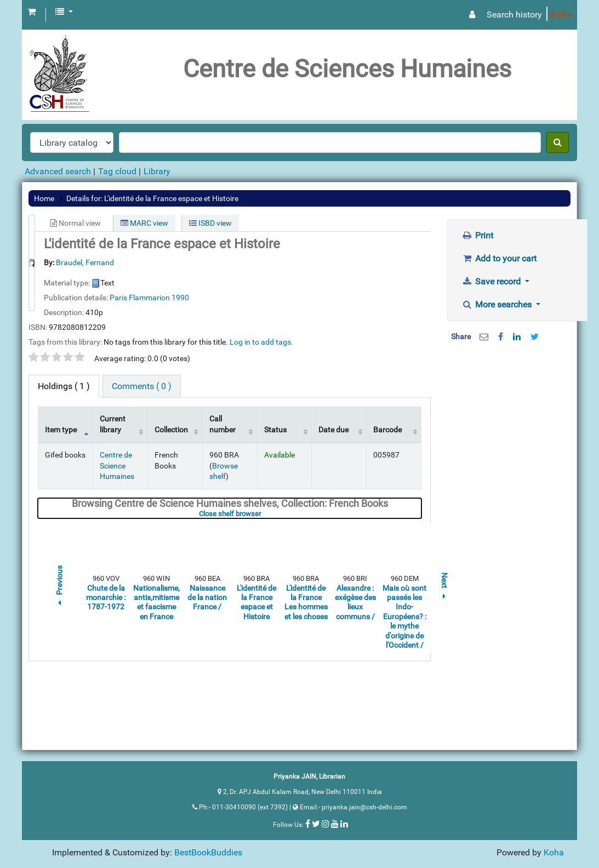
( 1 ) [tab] (64, 386)
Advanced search (58, 171)
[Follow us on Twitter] (316, 824)
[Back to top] (565, 834)
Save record (492, 281)
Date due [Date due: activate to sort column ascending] (333, 430)
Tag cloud (117, 171)
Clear (562, 15)
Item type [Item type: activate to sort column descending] (61, 430)
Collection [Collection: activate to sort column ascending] (171, 430)
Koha (554, 852)
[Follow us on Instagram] (326, 824)
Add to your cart (499, 258)
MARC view (144, 223)
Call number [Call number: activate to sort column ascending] (223, 424)
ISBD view (210, 223)
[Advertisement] (517, 526)
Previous (59, 587)
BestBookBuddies (208, 852)
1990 (180, 298)
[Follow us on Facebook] (308, 824)
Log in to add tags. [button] (261, 342)
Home (44, 198)
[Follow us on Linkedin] (344, 824)
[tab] (142, 386)
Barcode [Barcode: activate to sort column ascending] (387, 430)
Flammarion (149, 298)
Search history (514, 15)
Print (477, 235)
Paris (118, 298)
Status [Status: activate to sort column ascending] (275, 430)
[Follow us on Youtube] (335, 824)
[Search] (558, 142)
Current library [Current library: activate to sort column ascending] (113, 424)
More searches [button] (498, 304)
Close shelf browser (263, 514)
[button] (32, 12)
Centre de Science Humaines (117, 466)
